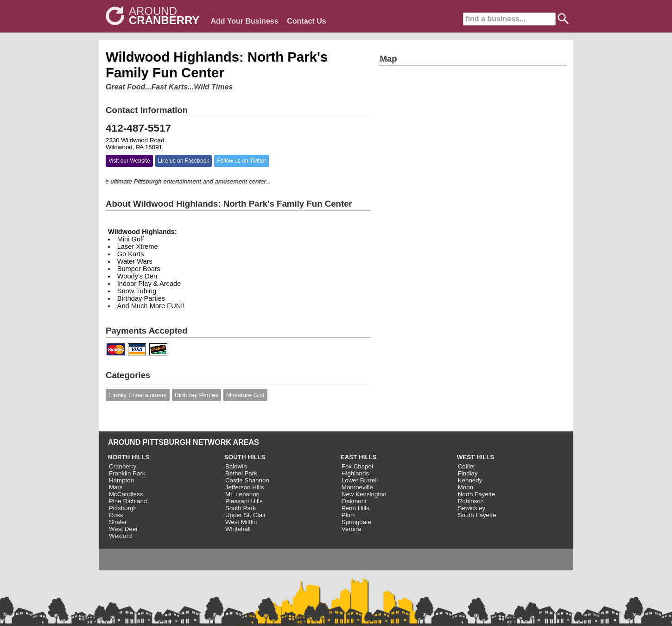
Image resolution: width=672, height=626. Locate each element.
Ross (116, 515)
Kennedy (470, 480)
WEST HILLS (476, 457)
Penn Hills (355, 508)
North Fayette (477, 494)
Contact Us (306, 21)
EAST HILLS (359, 457)
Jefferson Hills (244, 487)
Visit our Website (129, 161)
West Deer (124, 529)
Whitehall (238, 529)
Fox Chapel (357, 466)
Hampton (121, 480)
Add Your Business (244, 21)
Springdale (356, 522)
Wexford (120, 536)
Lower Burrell (360, 480)
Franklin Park (127, 473)
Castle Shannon (247, 480)
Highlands (355, 473)
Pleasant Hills (244, 501)
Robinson (471, 501)
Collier (467, 466)
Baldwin (236, 466)
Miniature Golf (245, 395)
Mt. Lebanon (242, 494)
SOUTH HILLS (245, 457)
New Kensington (364, 494)
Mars (116, 487)
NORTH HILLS (129, 457)
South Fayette (477, 515)
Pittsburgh (123, 508)
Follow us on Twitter (241, 161)
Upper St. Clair (245, 515)
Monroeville (357, 487)
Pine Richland (128, 501)
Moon (466, 487)
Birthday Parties (197, 395)
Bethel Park (241, 473)
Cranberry (123, 466)
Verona (351, 529)
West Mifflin (241, 522)
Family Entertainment (138, 395)
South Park (241, 508)
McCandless (126, 494)
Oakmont (354, 501)
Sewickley (472, 508)
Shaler (118, 522)
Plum (349, 515)
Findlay (468, 473)
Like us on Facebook (184, 161)
